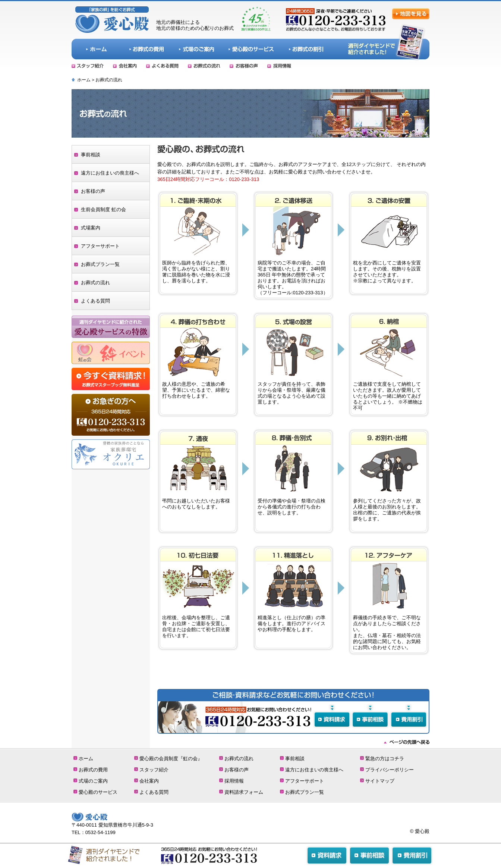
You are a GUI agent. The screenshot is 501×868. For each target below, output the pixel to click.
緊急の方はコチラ (385, 759)
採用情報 (234, 781)
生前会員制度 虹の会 (103, 209)
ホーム (84, 80)
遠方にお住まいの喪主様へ (110, 173)
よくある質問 (95, 301)
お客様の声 (93, 191)
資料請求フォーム (244, 792)
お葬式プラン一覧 (100, 264)
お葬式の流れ (95, 283)
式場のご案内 (93, 781)
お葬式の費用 (93, 770)
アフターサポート (100, 246)
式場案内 (91, 228)
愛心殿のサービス (98, 792)
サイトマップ (380, 781)
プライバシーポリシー (390, 770)
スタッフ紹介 (154, 770)
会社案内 (149, 781)
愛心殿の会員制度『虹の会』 (171, 759)
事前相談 (91, 155)
